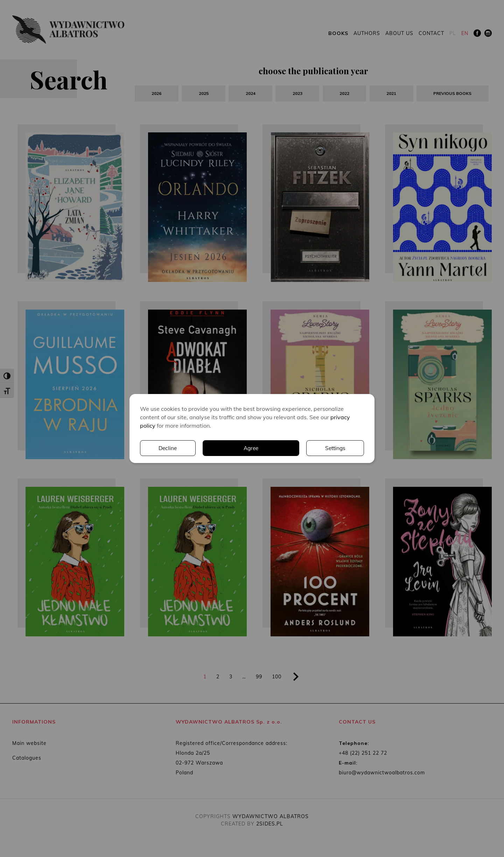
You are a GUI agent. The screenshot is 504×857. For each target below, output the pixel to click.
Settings (272, 448)
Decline (336, 448)
